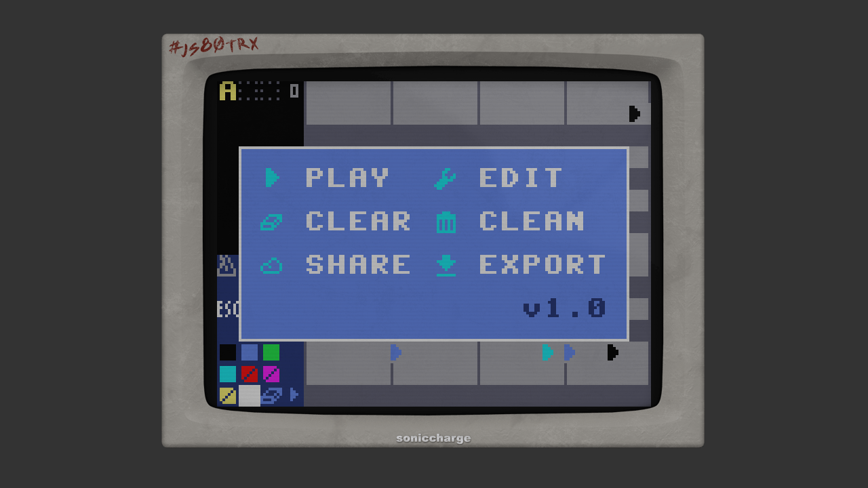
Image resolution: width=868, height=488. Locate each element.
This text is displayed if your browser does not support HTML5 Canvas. (434, 244)
